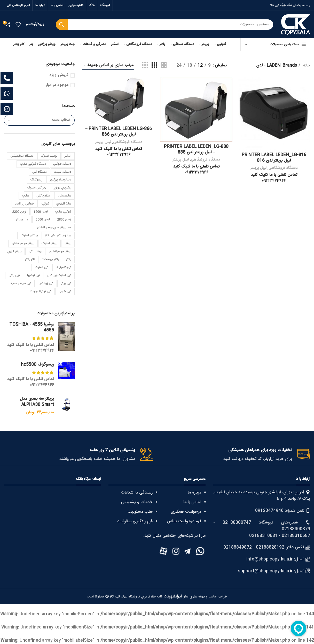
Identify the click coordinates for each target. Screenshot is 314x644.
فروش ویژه (59, 75)
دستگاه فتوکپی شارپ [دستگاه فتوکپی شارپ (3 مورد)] (33, 164)
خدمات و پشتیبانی (137, 502)
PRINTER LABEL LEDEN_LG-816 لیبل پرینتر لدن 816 (274, 158)
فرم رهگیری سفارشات (135, 521)
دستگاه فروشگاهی (283, 168)
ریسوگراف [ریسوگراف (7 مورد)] (36, 180)
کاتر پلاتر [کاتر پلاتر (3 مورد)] (30, 259)
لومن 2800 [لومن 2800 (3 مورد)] (64, 219)
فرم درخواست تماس (184, 521)
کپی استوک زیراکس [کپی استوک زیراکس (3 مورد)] (59, 275)
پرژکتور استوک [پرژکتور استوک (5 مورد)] (29, 236)
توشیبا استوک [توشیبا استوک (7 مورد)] (49, 156)
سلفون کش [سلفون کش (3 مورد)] (44, 196)
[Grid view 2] (164, 66)
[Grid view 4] (145, 66)
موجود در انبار (57, 85)
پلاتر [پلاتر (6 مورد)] (69, 259)
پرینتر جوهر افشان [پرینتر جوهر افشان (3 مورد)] (23, 244)
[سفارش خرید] (108, 65)
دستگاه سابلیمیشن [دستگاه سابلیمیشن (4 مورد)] (22, 156)
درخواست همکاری (186, 512)
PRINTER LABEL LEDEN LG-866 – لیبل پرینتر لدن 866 (119, 132)
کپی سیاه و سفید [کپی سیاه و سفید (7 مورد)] (21, 283)
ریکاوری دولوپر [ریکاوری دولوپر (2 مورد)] (62, 188)
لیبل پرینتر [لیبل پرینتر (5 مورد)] (22, 219)
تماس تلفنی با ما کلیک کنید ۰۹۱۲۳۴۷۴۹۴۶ (31, 348)
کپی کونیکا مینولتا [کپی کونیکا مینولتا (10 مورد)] (41, 291)
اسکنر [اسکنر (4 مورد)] (68, 156)
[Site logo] (296, 25)
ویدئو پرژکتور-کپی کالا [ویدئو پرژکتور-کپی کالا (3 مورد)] (58, 236)
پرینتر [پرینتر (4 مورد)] (68, 244)
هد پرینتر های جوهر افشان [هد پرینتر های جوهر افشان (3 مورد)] (54, 228)
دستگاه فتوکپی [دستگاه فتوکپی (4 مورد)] (62, 164)
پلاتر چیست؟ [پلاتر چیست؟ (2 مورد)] (51, 259)
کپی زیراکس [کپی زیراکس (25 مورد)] (46, 283)
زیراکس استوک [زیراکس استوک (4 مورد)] (37, 188)
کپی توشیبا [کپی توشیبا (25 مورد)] (34, 275)
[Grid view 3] (154, 66)
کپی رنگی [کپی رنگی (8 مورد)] (14, 275)
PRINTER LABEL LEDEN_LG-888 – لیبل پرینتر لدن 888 (196, 150)
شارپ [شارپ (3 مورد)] (26, 196)
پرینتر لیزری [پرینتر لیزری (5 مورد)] (14, 252)
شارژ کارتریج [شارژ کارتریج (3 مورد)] (64, 204)
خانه (306, 66)
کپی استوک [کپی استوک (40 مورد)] (42, 267)
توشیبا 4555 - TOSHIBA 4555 (32, 328)
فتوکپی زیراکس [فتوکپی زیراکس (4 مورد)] (24, 204)
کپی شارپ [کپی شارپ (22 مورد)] (65, 291)
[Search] (165, 25)
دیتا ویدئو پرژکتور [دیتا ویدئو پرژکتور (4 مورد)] (61, 180)
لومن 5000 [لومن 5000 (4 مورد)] (43, 219)
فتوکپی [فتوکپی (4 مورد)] (45, 204)
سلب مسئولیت (140, 512)
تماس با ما (192, 502)
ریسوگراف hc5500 (37, 365)
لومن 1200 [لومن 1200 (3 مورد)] (41, 212)
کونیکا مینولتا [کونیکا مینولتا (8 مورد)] (64, 267)
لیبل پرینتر (258, 168)
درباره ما (194, 493)
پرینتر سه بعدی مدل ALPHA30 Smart (37, 402)
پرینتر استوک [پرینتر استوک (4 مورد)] (49, 244)
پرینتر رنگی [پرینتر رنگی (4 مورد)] (35, 252)
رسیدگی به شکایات (137, 493)
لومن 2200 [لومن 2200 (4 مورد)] (19, 212)
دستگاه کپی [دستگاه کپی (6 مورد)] (40, 172)
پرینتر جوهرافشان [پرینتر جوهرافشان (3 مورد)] (60, 252)
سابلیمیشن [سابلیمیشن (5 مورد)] (65, 196)
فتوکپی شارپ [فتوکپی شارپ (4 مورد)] (63, 212)
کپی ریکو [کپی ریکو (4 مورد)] (66, 283)
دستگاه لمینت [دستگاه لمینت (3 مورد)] (63, 172)
